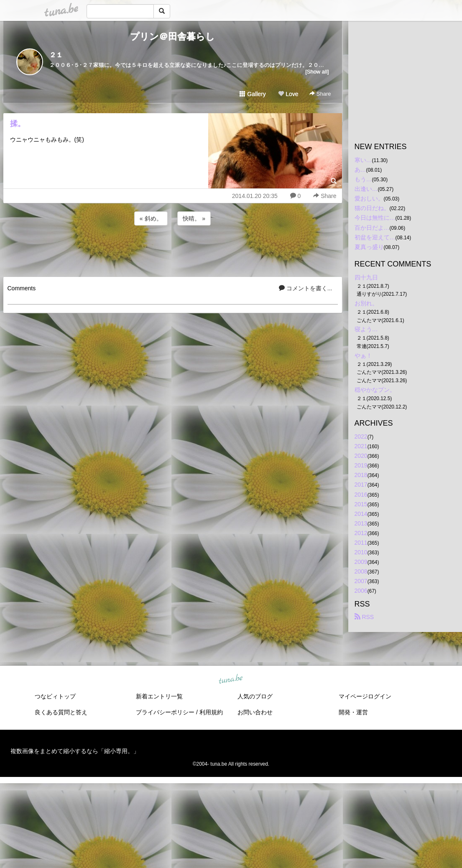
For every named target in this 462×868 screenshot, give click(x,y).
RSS (364, 617)
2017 (361, 485)
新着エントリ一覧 (159, 696)
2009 (361, 562)
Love (288, 94)
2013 (361, 523)
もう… (363, 179)
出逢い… (366, 189)
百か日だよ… (372, 228)
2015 (361, 504)
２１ (56, 55)
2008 (361, 571)
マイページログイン (365, 696)
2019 (361, 465)
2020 (361, 456)
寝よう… (366, 329)
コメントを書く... (306, 288)
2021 (361, 446)
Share (320, 94)
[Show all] (317, 72)
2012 (361, 533)
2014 (361, 514)
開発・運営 (353, 712)
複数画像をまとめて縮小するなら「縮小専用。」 (75, 751)
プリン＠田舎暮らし (172, 37)
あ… (360, 170)
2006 (361, 591)
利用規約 (211, 712)
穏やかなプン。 (375, 390)
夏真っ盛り (369, 247)
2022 (361, 437)
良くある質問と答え (61, 712)
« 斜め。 (151, 218)
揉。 (18, 124)
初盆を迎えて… (375, 237)
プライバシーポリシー (165, 712)
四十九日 (366, 277)
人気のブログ (255, 696)
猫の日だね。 (372, 208)
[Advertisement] (173, 250)
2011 (361, 543)
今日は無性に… (375, 218)
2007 (361, 581)
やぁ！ (363, 355)
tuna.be (231, 679)
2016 (361, 495)
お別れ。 (366, 303)
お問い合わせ (255, 712)
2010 (361, 552)
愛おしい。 (369, 198)
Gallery (253, 94)
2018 (361, 475)
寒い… (363, 160)
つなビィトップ (55, 696)
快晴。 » (194, 218)
